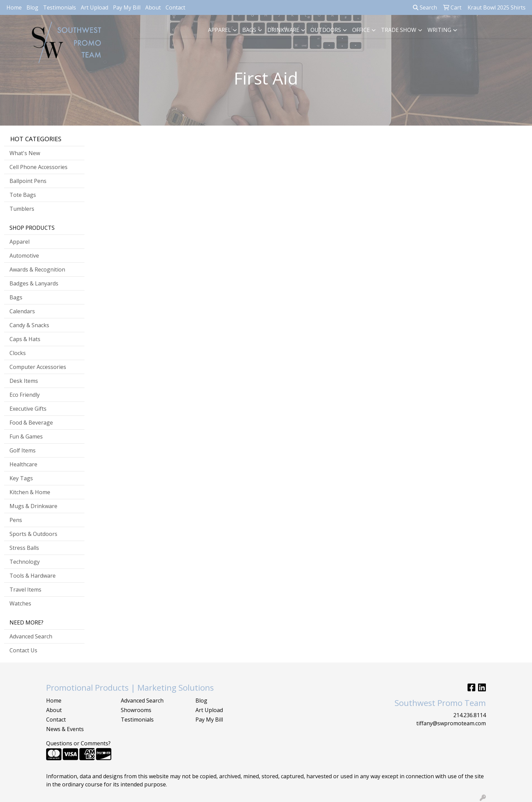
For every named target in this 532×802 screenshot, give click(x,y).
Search (425, 7)
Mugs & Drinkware (33, 506)
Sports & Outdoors (33, 534)
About (153, 7)
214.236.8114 (470, 715)
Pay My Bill (127, 7)
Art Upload (94, 7)
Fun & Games (26, 436)
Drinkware (283, 30)
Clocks (18, 353)
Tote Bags (23, 195)
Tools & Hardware (33, 576)
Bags (249, 30)
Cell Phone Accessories (39, 167)
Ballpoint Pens (28, 181)
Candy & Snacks (29, 325)
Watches (20, 603)
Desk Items (24, 381)
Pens (16, 520)
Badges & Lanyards (34, 283)
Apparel (220, 30)
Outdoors (326, 30)
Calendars (22, 311)
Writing (439, 30)
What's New (25, 153)
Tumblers (22, 209)
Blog (32, 7)
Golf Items (23, 450)
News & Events (65, 729)
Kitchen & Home (30, 492)
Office (361, 30)
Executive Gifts (28, 409)
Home (14, 7)
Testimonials (60, 7)
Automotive (24, 256)
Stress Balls (24, 548)
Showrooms (136, 710)
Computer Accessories (38, 367)
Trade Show (399, 30)
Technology (25, 562)
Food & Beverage (31, 423)
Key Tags (21, 478)
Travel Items (25, 590)
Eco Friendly (25, 395)
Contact (175, 7)
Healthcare (23, 464)
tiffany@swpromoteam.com (451, 723)
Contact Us (23, 650)
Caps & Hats (25, 339)
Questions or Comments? (78, 743)
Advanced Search (31, 636)
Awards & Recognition (37, 269)
